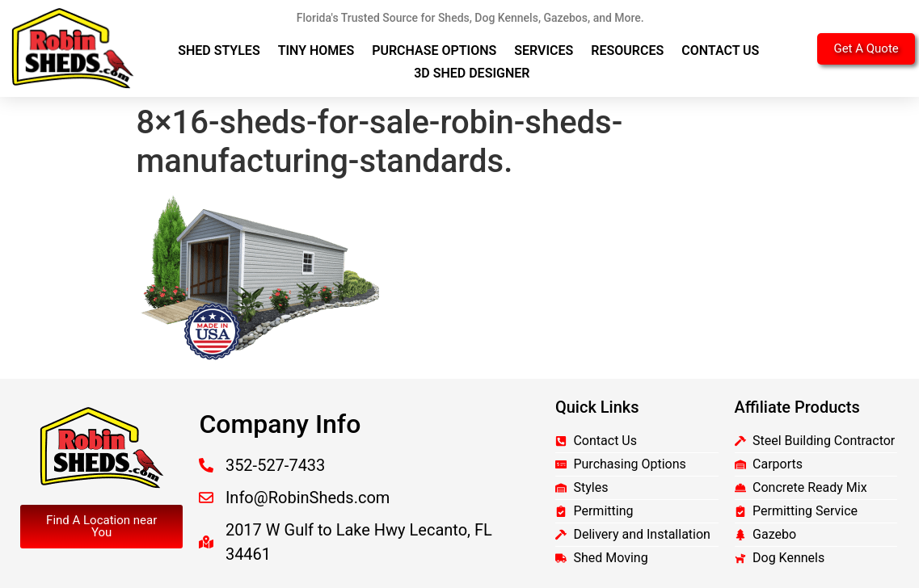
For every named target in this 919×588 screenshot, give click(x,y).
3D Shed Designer (472, 73)
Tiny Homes (316, 50)
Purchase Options (434, 50)
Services (544, 50)
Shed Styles (219, 50)
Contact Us (720, 50)
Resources (627, 50)
